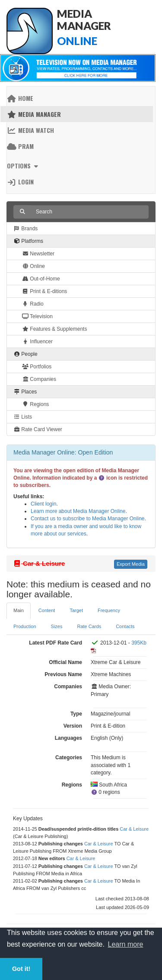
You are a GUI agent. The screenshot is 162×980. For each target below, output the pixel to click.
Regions (35, 404)
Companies (39, 379)
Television (37, 316)
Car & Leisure (134, 829)
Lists (23, 417)
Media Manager (34, 114)
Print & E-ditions (44, 291)
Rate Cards (89, 626)
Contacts (125, 626)
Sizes (57, 626)
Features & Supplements (54, 329)
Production (25, 626)
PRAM (20, 146)
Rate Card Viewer (38, 429)
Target (76, 610)
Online (33, 266)
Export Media (131, 564)
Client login (43, 504)
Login (20, 182)
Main (19, 610)
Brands (25, 229)
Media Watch (30, 130)
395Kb (139, 643)
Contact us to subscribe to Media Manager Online (87, 519)
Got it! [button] (21, 969)
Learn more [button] (126, 944)
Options (24, 166)
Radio (33, 304)
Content (47, 610)
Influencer (37, 342)
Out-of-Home (41, 279)
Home (20, 98)
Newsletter (38, 254)
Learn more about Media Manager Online (78, 511)
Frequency (109, 610)
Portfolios (37, 367)
